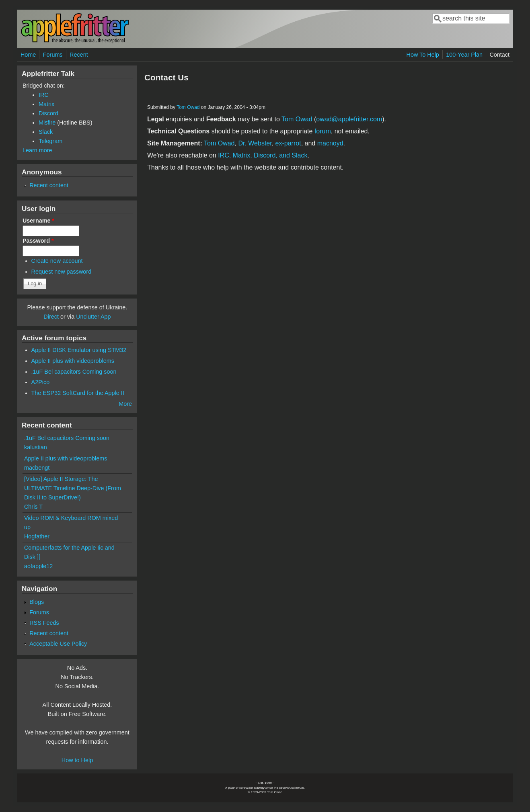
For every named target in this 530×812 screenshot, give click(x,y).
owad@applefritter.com (349, 119)
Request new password (62, 272)
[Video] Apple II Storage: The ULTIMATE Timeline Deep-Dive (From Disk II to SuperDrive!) (73, 488)
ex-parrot (288, 143)
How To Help (423, 55)
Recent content (49, 185)
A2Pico (41, 382)
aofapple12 (38, 566)
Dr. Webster (255, 143)
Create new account (57, 261)
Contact (499, 55)
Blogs (37, 602)
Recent (79, 55)
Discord (48, 113)
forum (323, 131)
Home (28, 55)
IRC (44, 95)
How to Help (77, 760)
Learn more (37, 150)
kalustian (36, 447)
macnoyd (330, 143)
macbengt (37, 468)
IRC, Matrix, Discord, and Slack (263, 155)
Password (38, 241)
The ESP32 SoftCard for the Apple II (78, 393)
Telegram (50, 141)
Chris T (33, 507)
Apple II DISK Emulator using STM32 (79, 350)
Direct (51, 317)
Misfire (47, 123)
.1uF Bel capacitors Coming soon (74, 372)
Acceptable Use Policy (58, 644)
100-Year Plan (464, 55)
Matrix (46, 104)
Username (38, 221)
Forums (53, 55)
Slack (46, 132)
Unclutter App (93, 317)
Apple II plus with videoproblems (73, 361)
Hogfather (37, 536)
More (125, 404)
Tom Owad (188, 107)
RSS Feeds (44, 623)
